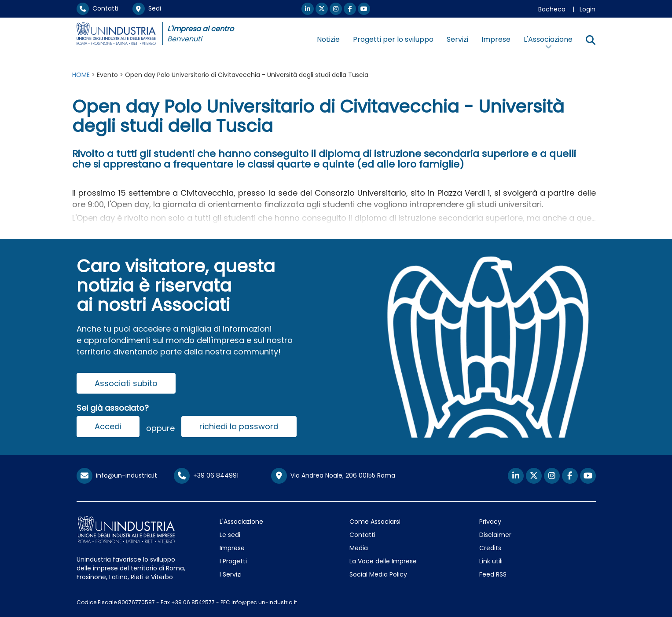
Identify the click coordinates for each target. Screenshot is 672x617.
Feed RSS (493, 574)
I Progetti (233, 561)
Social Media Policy (378, 574)
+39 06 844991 (206, 475)
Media (359, 548)
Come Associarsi (375, 522)
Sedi (147, 8)
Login (588, 9)
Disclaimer (495, 535)
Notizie (328, 39)
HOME (81, 75)
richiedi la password (239, 426)
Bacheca (552, 9)
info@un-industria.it (117, 475)
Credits (490, 548)
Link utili (491, 561)
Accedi (108, 426)
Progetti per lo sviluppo (393, 39)
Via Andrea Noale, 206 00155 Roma (333, 476)
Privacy (490, 522)
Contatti (97, 8)
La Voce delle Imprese (383, 561)
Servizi (457, 39)
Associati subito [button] (126, 383)
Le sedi (230, 535)
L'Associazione (241, 522)
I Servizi (231, 574)
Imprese (496, 39)
